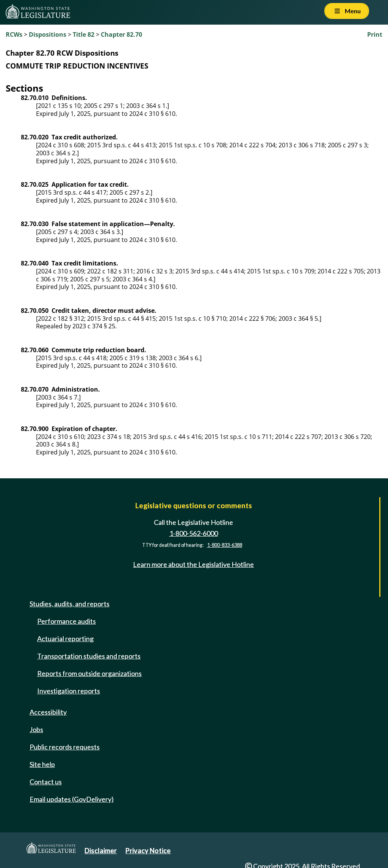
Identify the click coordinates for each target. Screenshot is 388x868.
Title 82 (84, 34)
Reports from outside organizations (89, 673)
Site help (42, 764)
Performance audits (66, 621)
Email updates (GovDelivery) (72, 799)
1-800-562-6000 (194, 533)
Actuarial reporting (65, 639)
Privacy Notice (148, 851)
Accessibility (48, 712)
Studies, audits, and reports (70, 604)
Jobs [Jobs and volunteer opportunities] (36, 729)
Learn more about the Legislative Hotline (193, 564)
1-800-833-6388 (225, 545)
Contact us (46, 782)
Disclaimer (101, 851)
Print (375, 34)
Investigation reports (69, 691)
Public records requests (65, 747)
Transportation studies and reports (89, 656)
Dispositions (48, 34)
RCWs (14, 34)
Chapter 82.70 (121, 34)
